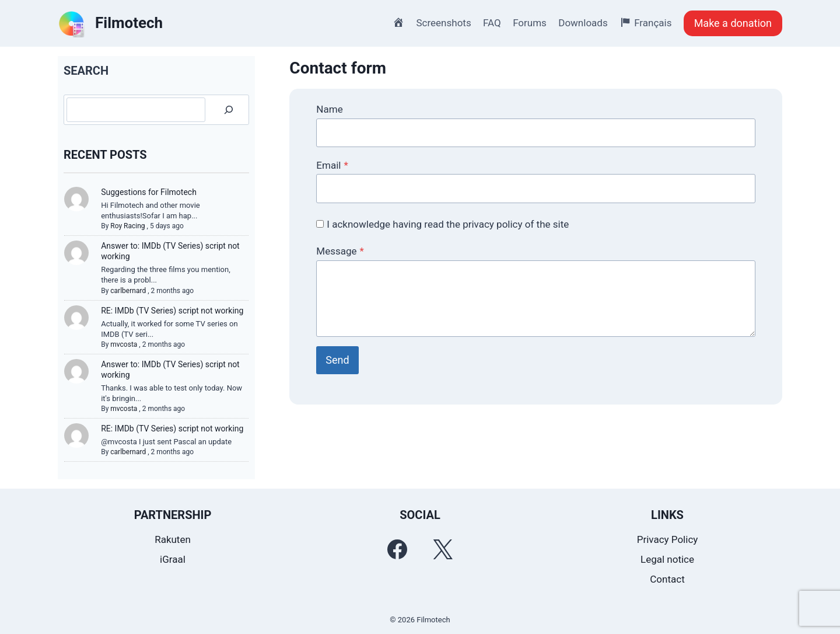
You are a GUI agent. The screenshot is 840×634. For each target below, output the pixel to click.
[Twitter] (443, 549)
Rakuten (173, 539)
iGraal (173, 559)
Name (329, 109)
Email (332, 165)
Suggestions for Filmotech (149, 192)
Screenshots (444, 23)
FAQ (492, 23)
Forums (530, 23)
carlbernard (128, 291)
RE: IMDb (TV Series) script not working (172, 311)
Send (337, 360)
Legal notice (667, 559)
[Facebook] (397, 549)
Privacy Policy (668, 539)
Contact (667, 579)
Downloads (583, 23)
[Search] (229, 110)
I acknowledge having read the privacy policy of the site (448, 224)
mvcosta (124, 344)
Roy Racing (127, 226)
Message (340, 251)
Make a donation (733, 23)
